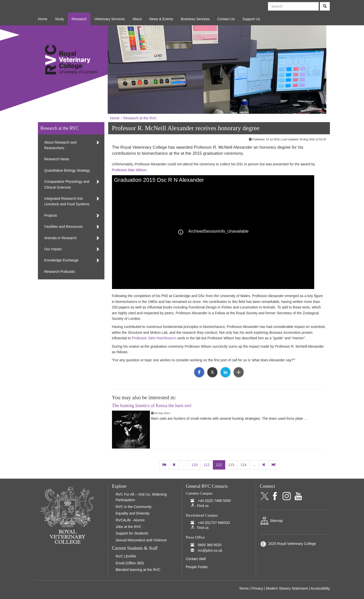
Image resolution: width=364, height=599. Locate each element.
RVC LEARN (126, 556)
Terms (244, 588)
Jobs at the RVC (129, 527)
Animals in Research (60, 238)
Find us (203, 506)
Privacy (257, 588)
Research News (57, 159)
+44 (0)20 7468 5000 (214, 501)
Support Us (251, 19)
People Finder (197, 567)
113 (231, 465)
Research (79, 19)
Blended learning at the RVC (138, 570)
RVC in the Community (134, 507)
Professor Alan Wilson (129, 170)
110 (195, 465)
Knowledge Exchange (61, 260)
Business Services (195, 19)
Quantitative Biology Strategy (67, 170)
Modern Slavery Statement (287, 588)
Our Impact (53, 249)
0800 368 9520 (209, 545)
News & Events (161, 19)
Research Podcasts (60, 272)
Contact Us (226, 19)
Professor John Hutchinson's (154, 338)
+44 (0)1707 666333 (214, 523)
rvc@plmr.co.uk (210, 550)
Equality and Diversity (133, 513)
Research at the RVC (140, 118)
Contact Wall (196, 559)
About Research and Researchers (60, 145)
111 (207, 465)
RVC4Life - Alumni (130, 520)
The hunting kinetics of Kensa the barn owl (152, 406)
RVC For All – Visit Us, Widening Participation (141, 497)
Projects (51, 215)
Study (59, 19)
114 (243, 465)
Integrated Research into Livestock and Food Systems (67, 201)
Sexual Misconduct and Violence (141, 540)
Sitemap (271, 521)
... (184, 465)
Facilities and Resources (64, 227)
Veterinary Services (110, 19)
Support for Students (132, 533)
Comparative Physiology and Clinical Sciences (67, 184)
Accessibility (320, 588)
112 (219, 465)
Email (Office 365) (130, 563)
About (137, 19)
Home (43, 19)
